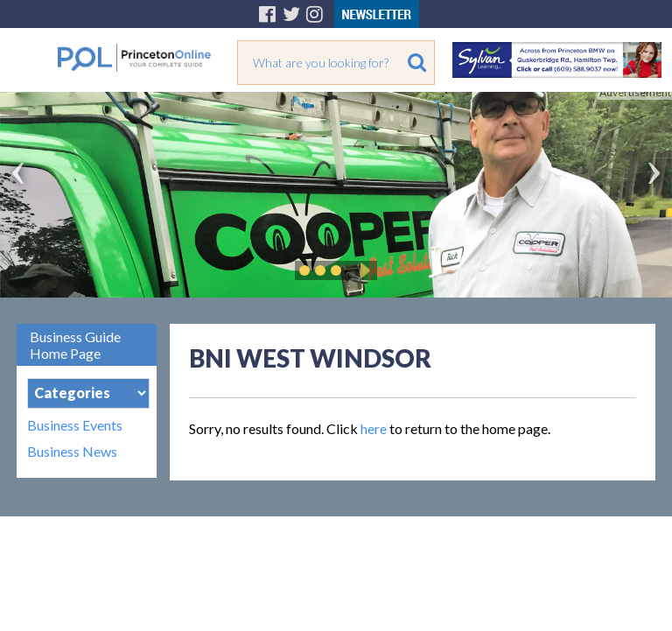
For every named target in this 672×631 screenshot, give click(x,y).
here (374, 428)
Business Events (75, 425)
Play (362, 270)
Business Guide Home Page (75, 345)
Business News (72, 452)
